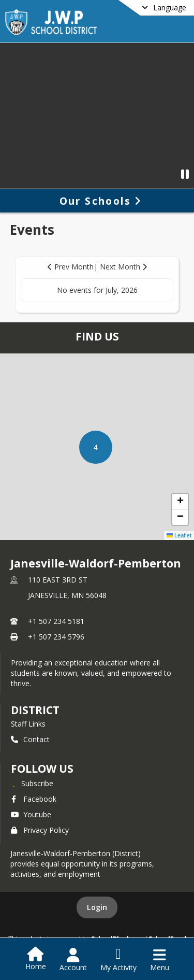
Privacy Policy (40, 830)
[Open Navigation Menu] (160, 960)
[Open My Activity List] (118, 960)
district (35, 710)
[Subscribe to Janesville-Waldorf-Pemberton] (32, 783)
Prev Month (71, 267)
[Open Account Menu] (73, 960)
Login (97, 907)
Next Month (123, 267)
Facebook (34, 799)
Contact (30, 739)
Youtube (31, 814)
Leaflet (179, 535)
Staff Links (28, 724)
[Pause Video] (185, 174)
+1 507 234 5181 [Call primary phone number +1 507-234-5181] (56, 621)
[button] (96, 447)
